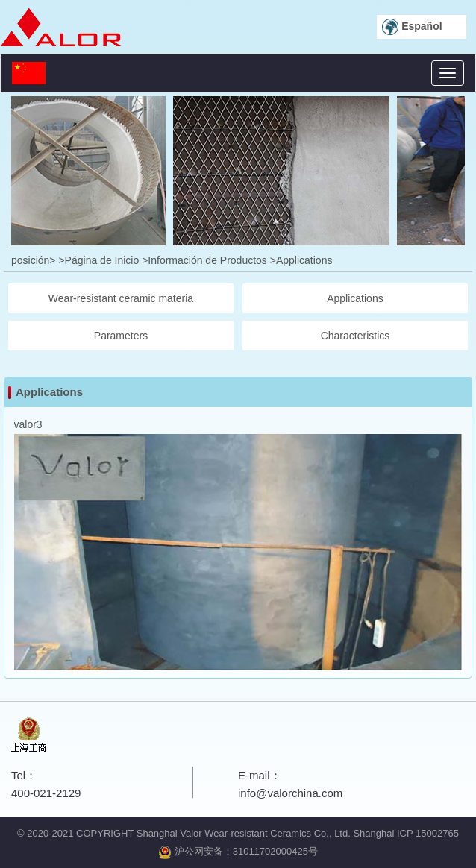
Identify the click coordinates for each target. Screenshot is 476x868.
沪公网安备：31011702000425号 (238, 851)
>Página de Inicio (98, 260)
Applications (355, 298)
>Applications (301, 260)
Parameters (121, 336)
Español (412, 27)
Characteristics (356, 336)
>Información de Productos (204, 260)
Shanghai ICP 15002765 (405, 833)
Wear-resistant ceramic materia (121, 298)
